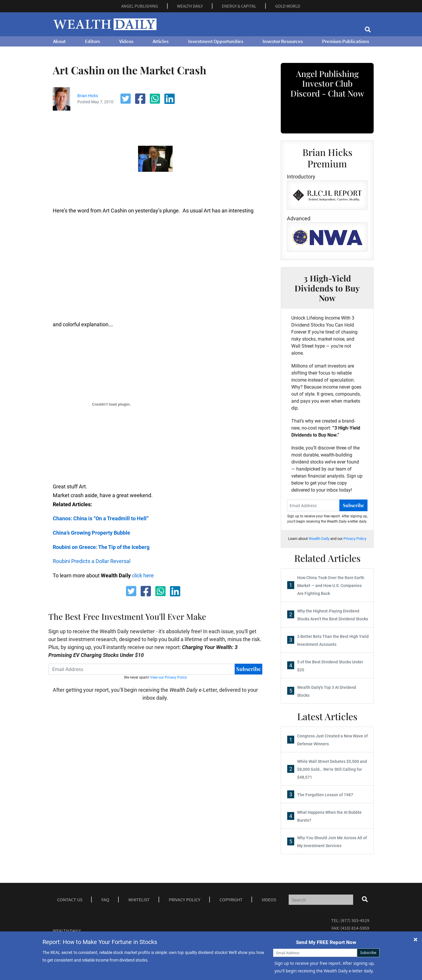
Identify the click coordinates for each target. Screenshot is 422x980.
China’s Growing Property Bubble (91, 533)
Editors (92, 41)
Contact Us (70, 900)
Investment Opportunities (216, 41)
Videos (126, 41)
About (59, 41)
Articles (161, 41)
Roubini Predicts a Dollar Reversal (92, 561)
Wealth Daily (319, 539)
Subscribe (249, 669)
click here (143, 575)
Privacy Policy (355, 539)
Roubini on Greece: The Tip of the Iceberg (101, 547)
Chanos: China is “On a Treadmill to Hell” (101, 518)
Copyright (231, 900)
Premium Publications (346, 41)
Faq (105, 900)
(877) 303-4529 (355, 920)
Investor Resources (283, 41)
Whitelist (139, 900)
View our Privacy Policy (169, 677)
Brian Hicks (88, 96)
